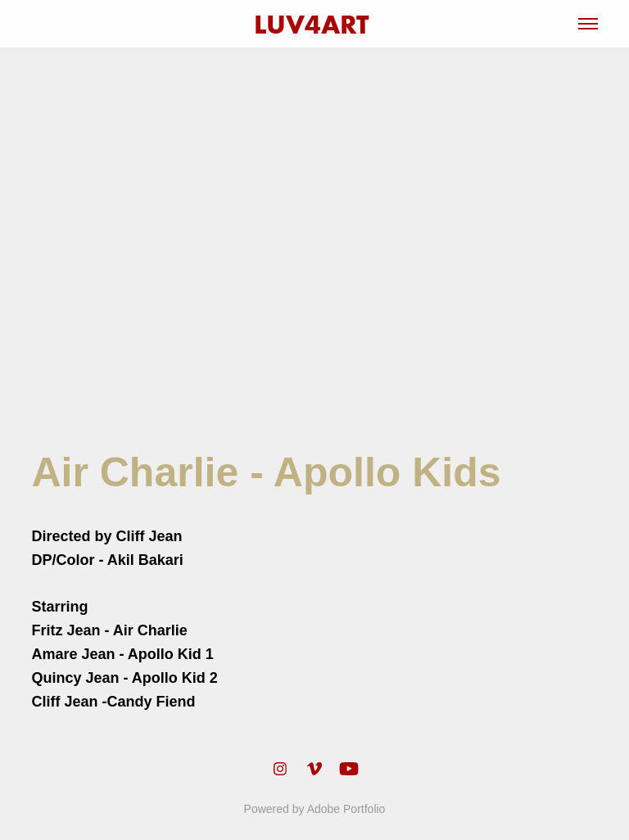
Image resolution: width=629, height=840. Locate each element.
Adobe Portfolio (346, 809)
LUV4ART (315, 24)
